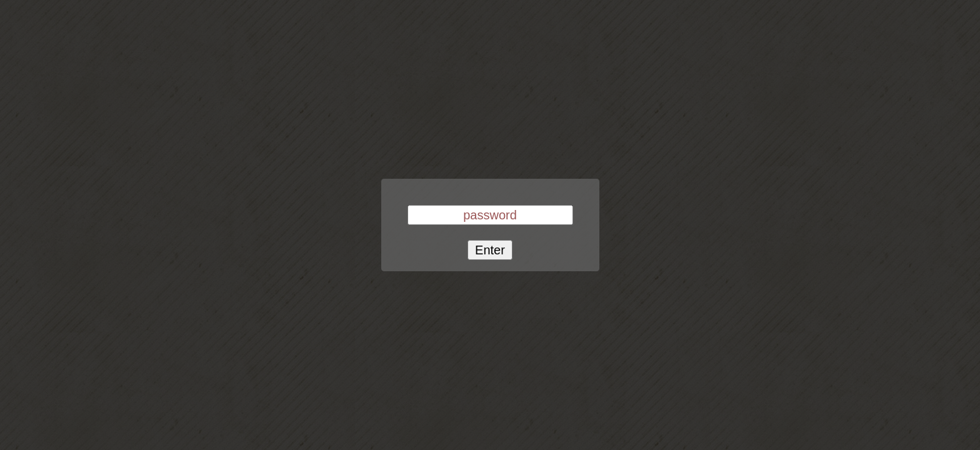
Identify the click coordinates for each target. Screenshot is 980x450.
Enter (490, 250)
